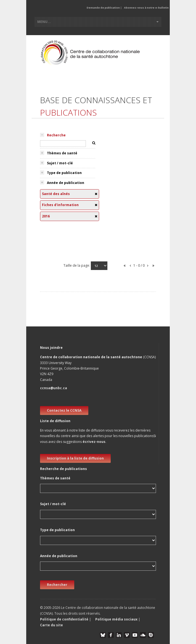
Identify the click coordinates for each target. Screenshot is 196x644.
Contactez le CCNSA (64, 410)
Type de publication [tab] (64, 173)
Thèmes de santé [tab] (62, 153)
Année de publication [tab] (66, 183)
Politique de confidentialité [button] (65, 619)
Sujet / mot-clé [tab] (60, 163)
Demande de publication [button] (103, 8)
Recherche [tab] (56, 135)
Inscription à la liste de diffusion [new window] (75, 458)
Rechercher (57, 585)
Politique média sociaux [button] (116, 619)
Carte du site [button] (51, 625)
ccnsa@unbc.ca (54, 388)
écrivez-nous (94, 442)
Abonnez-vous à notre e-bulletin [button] (146, 8)
